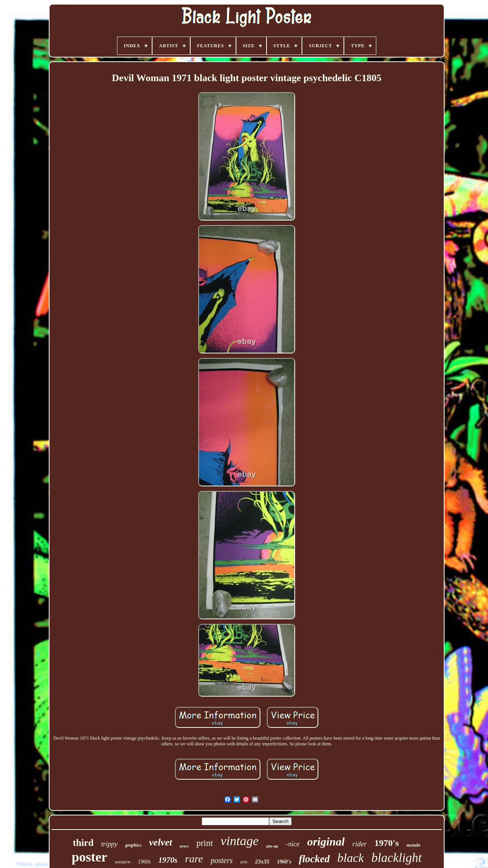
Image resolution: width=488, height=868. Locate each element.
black (351, 858)
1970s (168, 860)
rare (194, 859)
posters (222, 860)
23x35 (262, 862)
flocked (314, 859)
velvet (161, 842)
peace (184, 846)
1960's (284, 862)
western (122, 862)
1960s (144, 862)
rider (360, 844)
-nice (293, 844)
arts (244, 862)
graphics (133, 845)
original (326, 842)
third (83, 843)
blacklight (396, 858)
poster (89, 857)
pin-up (272, 846)
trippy (109, 844)
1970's (387, 843)
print (205, 843)
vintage (239, 841)
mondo (413, 845)
